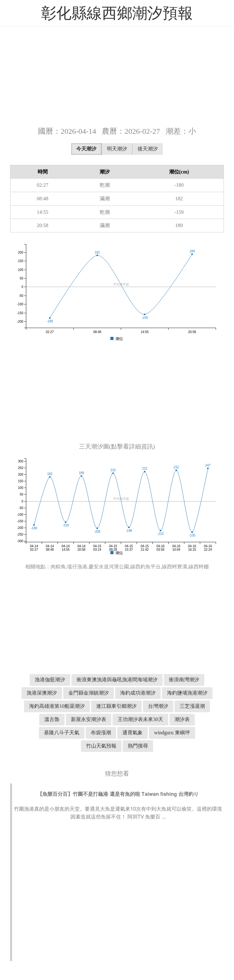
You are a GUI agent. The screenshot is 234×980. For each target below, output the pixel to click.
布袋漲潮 (101, 733)
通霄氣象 (132, 733)
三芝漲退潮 (192, 706)
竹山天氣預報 (101, 746)
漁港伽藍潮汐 (50, 680)
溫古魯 (52, 719)
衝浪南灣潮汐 (184, 680)
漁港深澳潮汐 (42, 693)
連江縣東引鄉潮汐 (116, 706)
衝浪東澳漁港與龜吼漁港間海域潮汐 (117, 680)
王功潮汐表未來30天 (140, 719)
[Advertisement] (117, 76)
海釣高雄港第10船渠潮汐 (57, 706)
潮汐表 (182, 719)
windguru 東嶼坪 (172, 733)
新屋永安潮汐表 (89, 719)
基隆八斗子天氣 (62, 733)
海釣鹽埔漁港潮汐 (187, 693)
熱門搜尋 (138, 746)
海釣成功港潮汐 (138, 693)
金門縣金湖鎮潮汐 (89, 693)
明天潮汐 (117, 149)
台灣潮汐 (158, 706)
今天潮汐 (86, 149)
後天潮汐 (148, 149)
